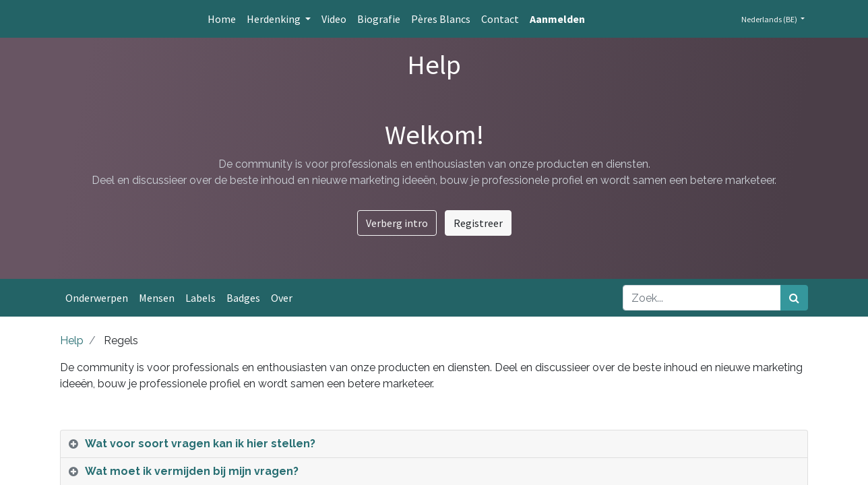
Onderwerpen (97, 298)
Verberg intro (397, 223)
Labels (200, 298)
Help (72, 341)
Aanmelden (557, 19)
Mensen (157, 298)
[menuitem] (222, 19)
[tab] (434, 444)
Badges (243, 298)
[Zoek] (794, 298)
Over (282, 298)
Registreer (478, 223)
